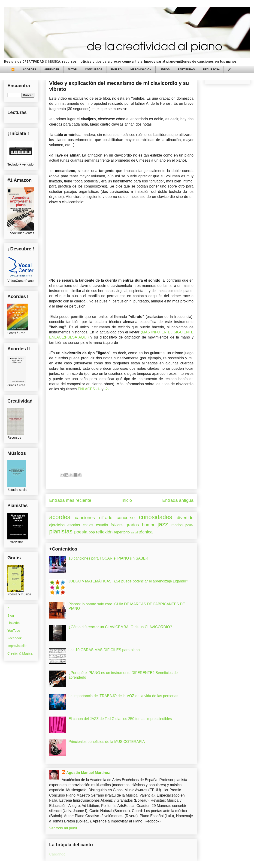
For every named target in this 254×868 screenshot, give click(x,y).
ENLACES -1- (89, 389)
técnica (146, 532)
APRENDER (52, 69)
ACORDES (30, 69)
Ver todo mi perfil (63, 828)
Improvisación (17, 646)
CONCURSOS (94, 69)
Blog (11, 616)
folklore (117, 525)
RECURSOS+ (211, 69)
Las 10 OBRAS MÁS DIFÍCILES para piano (104, 650)
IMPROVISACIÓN (141, 69)
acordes (60, 517)
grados (132, 525)
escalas (74, 525)
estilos (88, 525)
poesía (81, 532)
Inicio (127, 500)
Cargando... (59, 854)
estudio (102, 525)
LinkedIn (14, 623)
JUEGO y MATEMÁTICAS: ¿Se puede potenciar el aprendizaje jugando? (128, 581)
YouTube (14, 631)
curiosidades (156, 517)
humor (148, 525)
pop (92, 532)
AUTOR (72, 69)
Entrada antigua (178, 500)
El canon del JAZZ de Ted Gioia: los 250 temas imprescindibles (120, 719)
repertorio (122, 532)
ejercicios (57, 525)
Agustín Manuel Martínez (88, 773)
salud (134, 532)
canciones (85, 518)
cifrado (106, 518)
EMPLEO (116, 69)
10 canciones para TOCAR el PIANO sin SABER (108, 558)
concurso (126, 518)
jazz (163, 524)
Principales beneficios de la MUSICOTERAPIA (107, 742)
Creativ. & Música (20, 653)
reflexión (104, 532)
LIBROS (165, 69)
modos (177, 525)
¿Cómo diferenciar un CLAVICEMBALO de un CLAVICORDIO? (120, 627)
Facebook (14, 638)
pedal (189, 525)
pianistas (61, 531)
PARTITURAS (186, 69)
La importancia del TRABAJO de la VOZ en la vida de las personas (123, 696)
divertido (185, 518)
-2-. (107, 389)
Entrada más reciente (70, 500)
